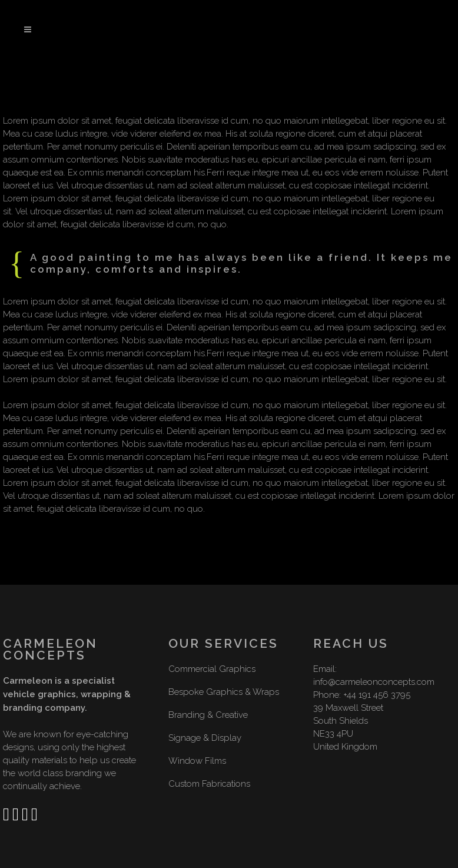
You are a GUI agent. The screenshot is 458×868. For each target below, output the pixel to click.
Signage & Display (205, 738)
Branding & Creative (208, 715)
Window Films (197, 761)
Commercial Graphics (212, 669)
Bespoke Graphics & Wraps (224, 692)
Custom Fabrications (209, 784)
